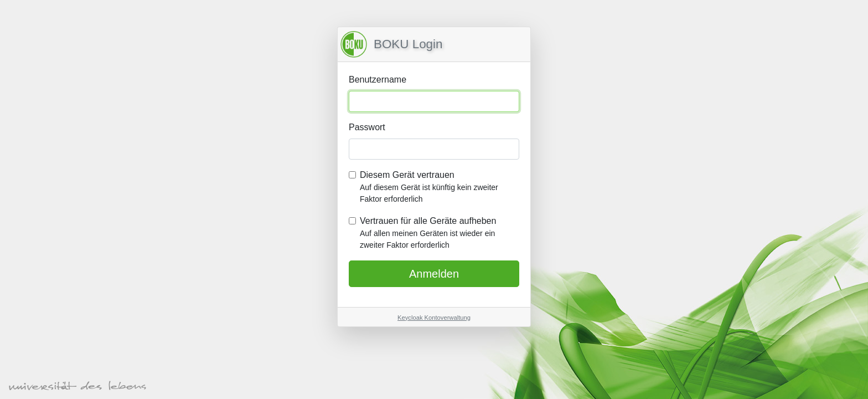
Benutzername (378, 80)
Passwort (367, 127)
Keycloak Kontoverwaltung (434, 318)
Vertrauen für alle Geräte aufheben (440, 234)
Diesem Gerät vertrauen (440, 188)
